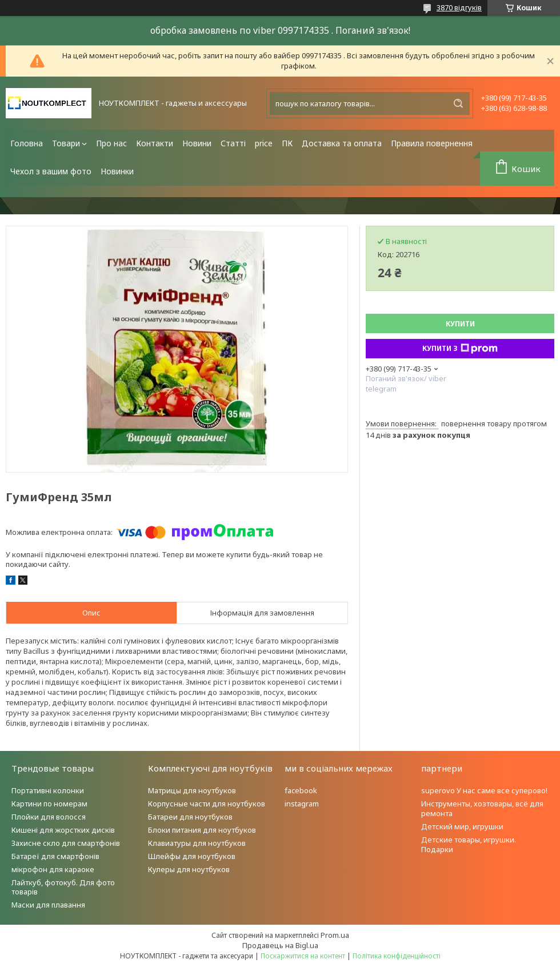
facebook (301, 790)
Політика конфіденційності (397, 956)
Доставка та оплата (342, 143)
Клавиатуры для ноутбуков (197, 843)
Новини (197, 143)
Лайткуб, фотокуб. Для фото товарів (63, 887)
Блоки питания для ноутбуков (202, 830)
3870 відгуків (459, 7)
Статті (233, 143)
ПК (287, 143)
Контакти (155, 143)
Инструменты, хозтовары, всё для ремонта (482, 808)
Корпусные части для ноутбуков (207, 804)
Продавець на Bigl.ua (280, 945)
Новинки (117, 171)
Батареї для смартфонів (55, 856)
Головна (27, 143)
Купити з (460, 349)
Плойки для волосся (49, 817)
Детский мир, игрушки (462, 826)
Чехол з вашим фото (51, 171)
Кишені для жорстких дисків (63, 830)
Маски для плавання (48, 905)
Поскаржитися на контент (303, 956)
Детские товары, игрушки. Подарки (469, 844)
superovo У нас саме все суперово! (484, 790)
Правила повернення (432, 143)
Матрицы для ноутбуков (192, 790)
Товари (66, 143)
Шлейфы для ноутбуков (192, 856)
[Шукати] (458, 103)
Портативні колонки (48, 790)
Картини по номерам (49, 804)
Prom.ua (335, 935)
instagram (302, 804)
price (264, 143)
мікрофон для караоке (53, 869)
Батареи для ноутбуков (190, 817)
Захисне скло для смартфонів (66, 843)
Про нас (111, 143)
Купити (460, 324)
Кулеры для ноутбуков (189, 869)
